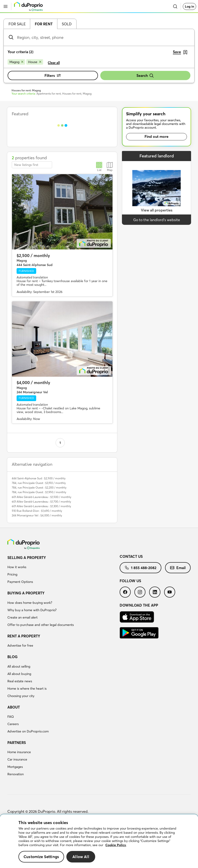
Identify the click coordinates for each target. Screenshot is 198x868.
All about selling (19, 666)
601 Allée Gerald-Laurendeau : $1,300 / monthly (41, 506)
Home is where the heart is (27, 689)
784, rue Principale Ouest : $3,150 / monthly (39, 483)
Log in (189, 6)
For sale (17, 24)
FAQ (11, 717)
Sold (67, 24)
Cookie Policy (116, 845)
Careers (13, 724)
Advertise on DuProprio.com (28, 731)
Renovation (16, 774)
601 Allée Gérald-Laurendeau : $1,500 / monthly (41, 497)
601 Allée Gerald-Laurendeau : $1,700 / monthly (41, 502)
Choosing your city (21, 696)
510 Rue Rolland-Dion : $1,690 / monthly (37, 511)
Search (145, 76)
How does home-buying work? (30, 603)
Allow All (81, 857)
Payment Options (20, 582)
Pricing (12, 574)
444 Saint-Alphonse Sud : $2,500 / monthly (39, 478)
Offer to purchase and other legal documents (41, 625)
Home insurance (19, 752)
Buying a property (26, 593)
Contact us (131, 556)
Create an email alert (22, 617)
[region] (99, 841)
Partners (17, 743)
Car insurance (17, 759)
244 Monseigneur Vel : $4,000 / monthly (37, 515)
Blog (12, 657)
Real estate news (20, 681)
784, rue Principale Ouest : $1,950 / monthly (39, 492)
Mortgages (15, 767)
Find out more (157, 136)
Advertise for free (20, 645)
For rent (44, 24)
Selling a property (27, 558)
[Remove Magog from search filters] (16, 62)
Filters (53, 75)
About (14, 707)
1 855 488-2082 (140, 568)
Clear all (54, 63)
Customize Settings (41, 857)
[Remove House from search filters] (35, 62)
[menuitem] (64, 570)
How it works (17, 567)
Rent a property (24, 636)
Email (178, 568)
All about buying (19, 674)
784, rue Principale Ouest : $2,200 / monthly (39, 488)
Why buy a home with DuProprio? (32, 610)
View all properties (157, 210)
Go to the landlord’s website (157, 220)
